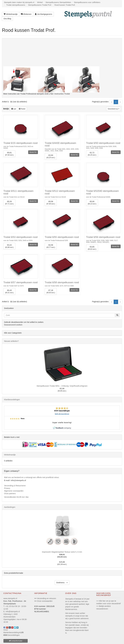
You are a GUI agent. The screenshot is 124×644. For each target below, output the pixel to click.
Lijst (14, 109)
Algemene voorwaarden (14, 491)
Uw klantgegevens (43, 14)
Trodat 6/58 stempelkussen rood (62, 282)
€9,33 (9, 203)
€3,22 (9, 246)
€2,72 (92, 154)
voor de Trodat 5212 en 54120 (55, 197)
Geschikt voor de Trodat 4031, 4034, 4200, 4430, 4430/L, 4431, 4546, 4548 (62, 150)
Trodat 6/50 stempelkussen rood (103, 143)
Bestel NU (33, 152)
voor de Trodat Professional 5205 (56, 241)
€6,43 (9, 292)
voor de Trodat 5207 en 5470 (14, 286)
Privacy (7, 488)
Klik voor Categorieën (13, 333)
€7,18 (51, 292)
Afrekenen (26, 14)
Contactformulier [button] (16, 641)
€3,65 (92, 248)
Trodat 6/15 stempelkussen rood (20, 143)
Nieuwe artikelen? (11, 341)
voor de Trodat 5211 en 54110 (14, 197)
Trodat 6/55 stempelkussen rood (62, 237)
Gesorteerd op (114, 109)
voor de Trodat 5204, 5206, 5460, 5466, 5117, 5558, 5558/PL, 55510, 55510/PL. (102, 241)
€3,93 (51, 156)
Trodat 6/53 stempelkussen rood (20, 237)
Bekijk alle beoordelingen (62, 414)
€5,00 (92, 203)
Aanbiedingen (10, 507)
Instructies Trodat (62, 94)
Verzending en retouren (47, 598)
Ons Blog (7, 19)
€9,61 (9, 154)
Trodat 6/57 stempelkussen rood (20, 282)
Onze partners (10, 493)
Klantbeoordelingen (12, 400)
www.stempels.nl (10, 598)
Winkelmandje (11, 14)
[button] (62, 583)
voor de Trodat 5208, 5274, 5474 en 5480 (59, 286)
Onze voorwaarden (45, 601)
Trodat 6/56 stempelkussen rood (103, 237)
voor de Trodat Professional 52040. (98, 197)
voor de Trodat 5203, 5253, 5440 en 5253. (18, 241)
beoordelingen (12, 635)
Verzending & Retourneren (15, 486)
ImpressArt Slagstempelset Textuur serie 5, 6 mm (62, 552)
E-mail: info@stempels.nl (15, 480)
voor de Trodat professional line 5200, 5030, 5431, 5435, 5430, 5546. (101, 147)
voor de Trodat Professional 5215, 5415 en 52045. (18, 147)
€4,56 (51, 246)
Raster (22, 109)
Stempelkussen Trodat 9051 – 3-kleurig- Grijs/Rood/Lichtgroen (62, 386)
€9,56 (51, 203)
